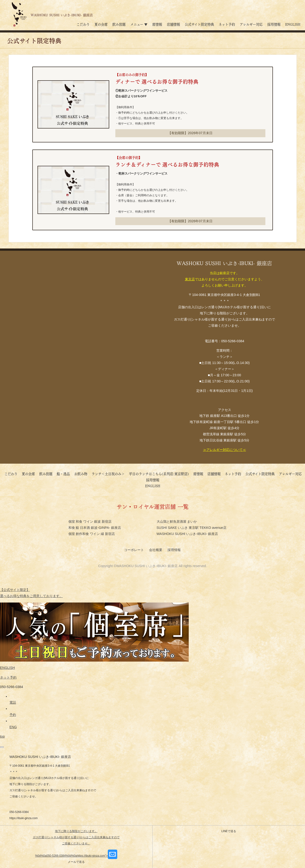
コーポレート (134, 550)
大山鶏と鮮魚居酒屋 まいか (177, 522)
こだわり (83, 24)
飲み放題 (119, 24)
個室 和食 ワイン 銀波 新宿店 (90, 522)
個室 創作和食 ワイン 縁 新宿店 (92, 534)
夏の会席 (101, 24)
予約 (13, 715)
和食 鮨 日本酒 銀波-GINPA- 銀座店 (95, 528)
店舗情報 (173, 24)
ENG (13, 727)
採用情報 (274, 24)
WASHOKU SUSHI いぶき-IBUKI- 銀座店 (187, 534)
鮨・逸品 (63, 474)
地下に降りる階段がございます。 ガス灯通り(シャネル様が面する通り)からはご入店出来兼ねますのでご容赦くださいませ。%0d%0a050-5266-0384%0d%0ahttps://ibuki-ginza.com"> (76, 843)
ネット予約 (227, 24)
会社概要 (156, 550)
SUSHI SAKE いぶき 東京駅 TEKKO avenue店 (192, 528)
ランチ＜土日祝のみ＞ (108, 474)
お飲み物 (81, 474)
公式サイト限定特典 (199, 24)
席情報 (157, 24)
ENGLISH (293, 24)
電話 (13, 702)
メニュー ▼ (139, 24)
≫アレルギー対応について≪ (225, 450)
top (2, 736)
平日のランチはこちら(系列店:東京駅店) (159, 474)
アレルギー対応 (251, 24)
